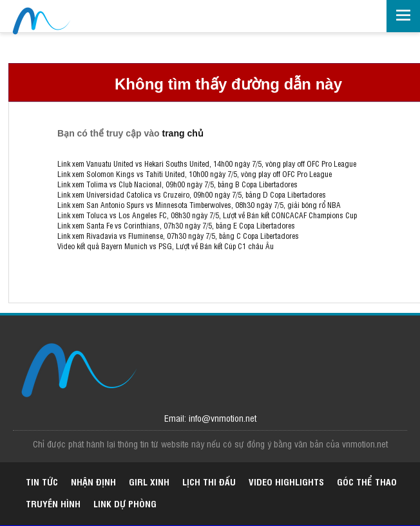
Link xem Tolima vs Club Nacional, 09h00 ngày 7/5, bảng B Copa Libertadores (177, 184)
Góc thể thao (367, 481)
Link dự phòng (125, 503)
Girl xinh (149, 481)
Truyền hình (53, 503)
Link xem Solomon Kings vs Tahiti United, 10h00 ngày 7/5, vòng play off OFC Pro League (195, 174)
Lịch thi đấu (209, 481)
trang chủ (183, 133)
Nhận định (93, 481)
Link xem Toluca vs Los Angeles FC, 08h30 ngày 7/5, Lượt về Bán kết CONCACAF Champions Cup (207, 215)
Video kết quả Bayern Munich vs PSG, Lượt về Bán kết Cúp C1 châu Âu (166, 246)
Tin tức (42, 481)
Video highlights (286, 481)
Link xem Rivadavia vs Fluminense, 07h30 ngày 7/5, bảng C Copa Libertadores (178, 236)
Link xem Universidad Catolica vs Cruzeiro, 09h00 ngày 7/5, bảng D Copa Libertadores (192, 194)
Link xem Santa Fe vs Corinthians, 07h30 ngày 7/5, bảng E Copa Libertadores (176, 225)
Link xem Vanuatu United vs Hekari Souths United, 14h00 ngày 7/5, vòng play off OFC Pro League (207, 164)
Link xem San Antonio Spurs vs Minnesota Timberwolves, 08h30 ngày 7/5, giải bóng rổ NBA (199, 205)
